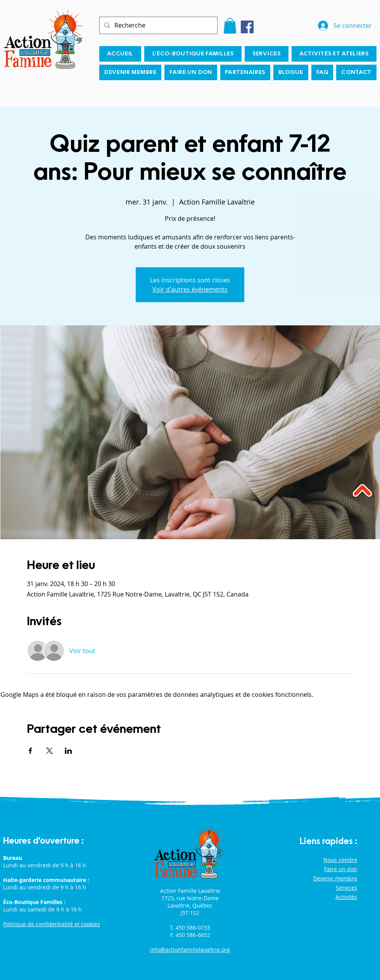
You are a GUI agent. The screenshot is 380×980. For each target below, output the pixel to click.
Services (346, 888)
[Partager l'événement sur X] (49, 751)
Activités (346, 897)
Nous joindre (340, 860)
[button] (230, 26)
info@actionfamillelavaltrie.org (190, 950)
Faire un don (341, 869)
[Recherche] (158, 25)
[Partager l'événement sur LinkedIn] (68, 751)
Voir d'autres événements (190, 289)
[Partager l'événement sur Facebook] (30, 751)
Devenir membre (335, 878)
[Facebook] (247, 27)
